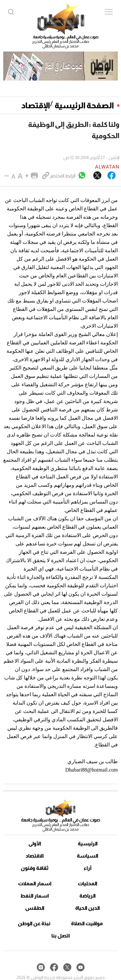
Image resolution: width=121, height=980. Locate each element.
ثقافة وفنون (35, 868)
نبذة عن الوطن (34, 923)
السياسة (88, 856)
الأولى (35, 844)
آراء (88, 868)
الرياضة (88, 896)
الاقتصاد (35, 856)
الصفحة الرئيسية (84, 105)
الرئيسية (88, 844)
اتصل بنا (61, 936)
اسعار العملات (35, 884)
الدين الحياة (88, 908)
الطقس (35, 908)
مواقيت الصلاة (87, 923)
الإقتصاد (36, 105)
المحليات (88, 884)
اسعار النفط (35, 896)
